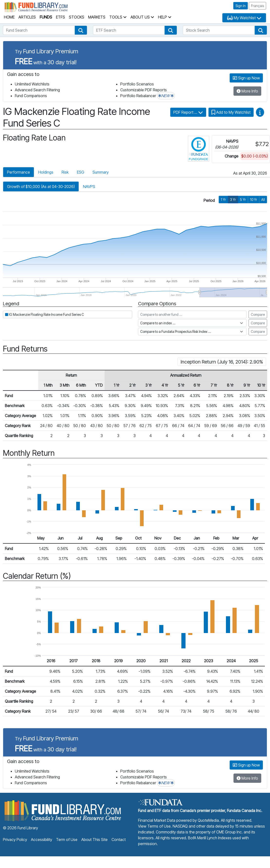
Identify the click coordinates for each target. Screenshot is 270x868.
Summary (101, 172)
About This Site (94, 840)
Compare (258, 314)
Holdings (46, 172)
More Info (247, 91)
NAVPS (89, 187)
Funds (46, 17)
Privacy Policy (15, 840)
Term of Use (67, 840)
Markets (97, 17)
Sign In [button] (241, 6)
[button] (81, 30)
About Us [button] (142, 17)
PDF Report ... (188, 112)
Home (9, 17)
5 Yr (243, 200)
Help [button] (165, 17)
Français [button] (257, 6)
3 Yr (233, 200)
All (263, 200)
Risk (65, 172)
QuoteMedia (208, 820)
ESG (81, 172)
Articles (27, 17)
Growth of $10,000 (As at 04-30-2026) (41, 187)
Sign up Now (246, 78)
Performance (19, 172)
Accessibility (42, 840)
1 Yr (223, 200)
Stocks (77, 17)
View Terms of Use (154, 826)
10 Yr (254, 200)
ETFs (61, 17)
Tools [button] (118, 17)
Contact (119, 840)
